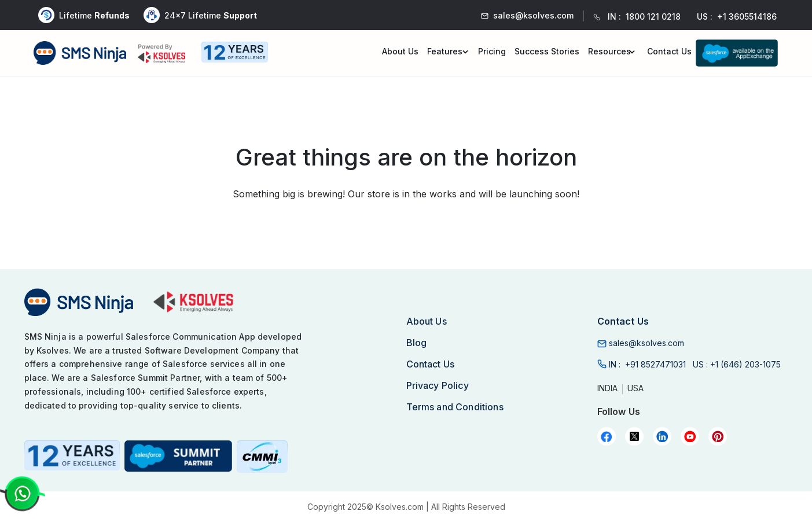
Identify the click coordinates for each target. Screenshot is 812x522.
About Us (400, 51)
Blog (417, 343)
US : (737, 364)
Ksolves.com (400, 507)
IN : (647, 364)
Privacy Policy (438, 385)
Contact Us (669, 51)
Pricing (492, 51)
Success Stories (547, 51)
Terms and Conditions (455, 407)
